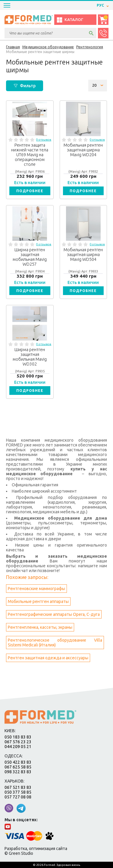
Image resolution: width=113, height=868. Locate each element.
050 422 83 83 (18, 762)
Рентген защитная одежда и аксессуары (48, 658)
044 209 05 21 (18, 747)
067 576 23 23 (18, 742)
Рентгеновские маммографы (36, 589)
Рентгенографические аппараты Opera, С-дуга (54, 614)
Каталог (70, 20)
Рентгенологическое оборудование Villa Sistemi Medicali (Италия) (55, 643)
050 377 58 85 (18, 792)
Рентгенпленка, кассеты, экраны (40, 627)
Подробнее (30, 191)
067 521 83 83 (18, 787)
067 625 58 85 (18, 767)
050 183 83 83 (18, 737)
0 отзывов (44, 140)
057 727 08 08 (18, 797)
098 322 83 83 (18, 772)
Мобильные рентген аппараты (38, 601)
